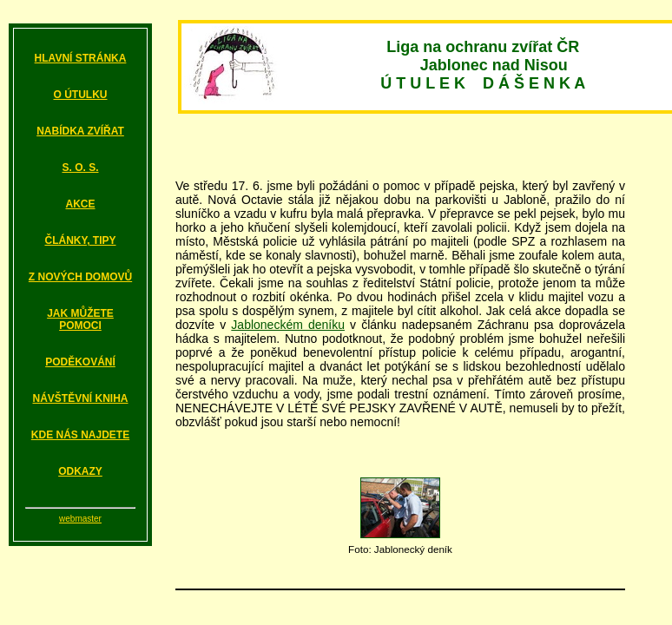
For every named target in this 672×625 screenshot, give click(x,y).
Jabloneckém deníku (288, 325)
